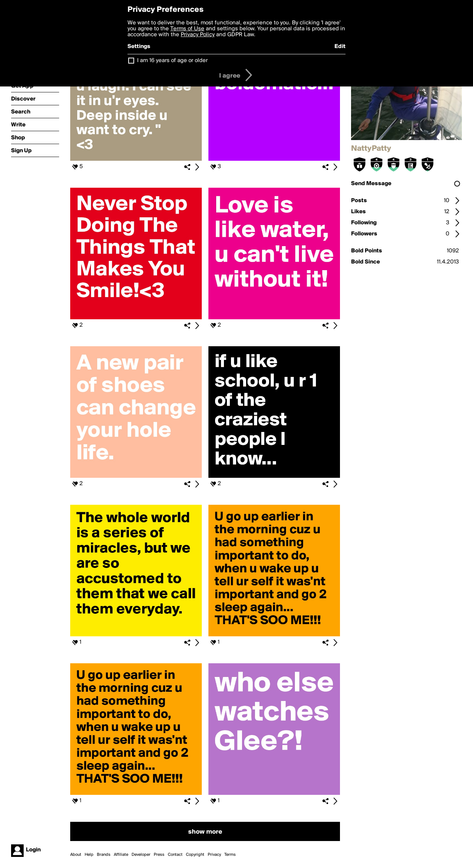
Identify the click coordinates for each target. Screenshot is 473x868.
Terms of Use (187, 29)
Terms (230, 855)
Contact (175, 855)
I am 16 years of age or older (172, 61)
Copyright (195, 855)
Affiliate (121, 855)
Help (89, 855)
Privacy (214, 855)
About (76, 855)
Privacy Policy (198, 35)
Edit (340, 47)
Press (159, 855)
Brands (104, 855)
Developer (141, 855)
